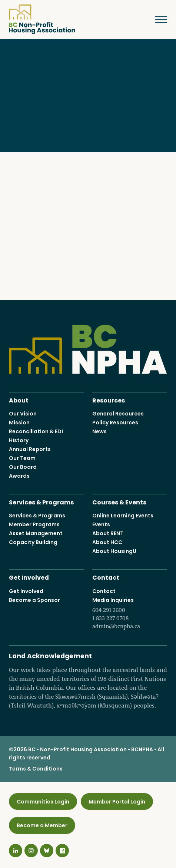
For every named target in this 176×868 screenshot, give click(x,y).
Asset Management (36, 533)
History (19, 440)
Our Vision (23, 414)
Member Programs (34, 524)
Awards (19, 476)
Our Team (22, 458)
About (19, 399)
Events (101, 524)
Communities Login (43, 801)
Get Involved (29, 577)
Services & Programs (41, 502)
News (99, 431)
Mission (19, 423)
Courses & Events (119, 502)
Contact (106, 577)
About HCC (107, 542)
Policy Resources (115, 423)
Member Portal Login (117, 801)
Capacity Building (33, 542)
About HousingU (114, 551)
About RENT (108, 533)
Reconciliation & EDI (36, 431)
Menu (156, 20)
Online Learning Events (123, 516)
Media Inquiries (130, 613)
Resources (109, 399)
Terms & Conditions (36, 768)
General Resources (118, 414)
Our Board (23, 467)
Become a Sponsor (34, 600)
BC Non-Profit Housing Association (42, 19)
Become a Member (42, 825)
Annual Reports (30, 449)
